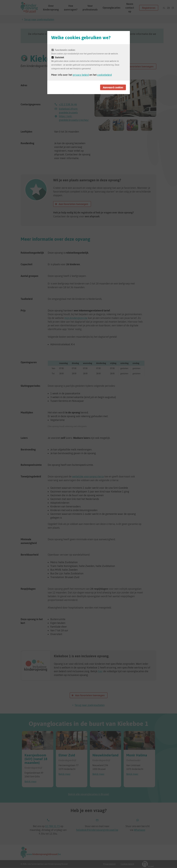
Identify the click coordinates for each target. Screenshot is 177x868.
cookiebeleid (104, 75)
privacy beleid (81, 75)
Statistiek (59, 57)
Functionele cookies (65, 50)
